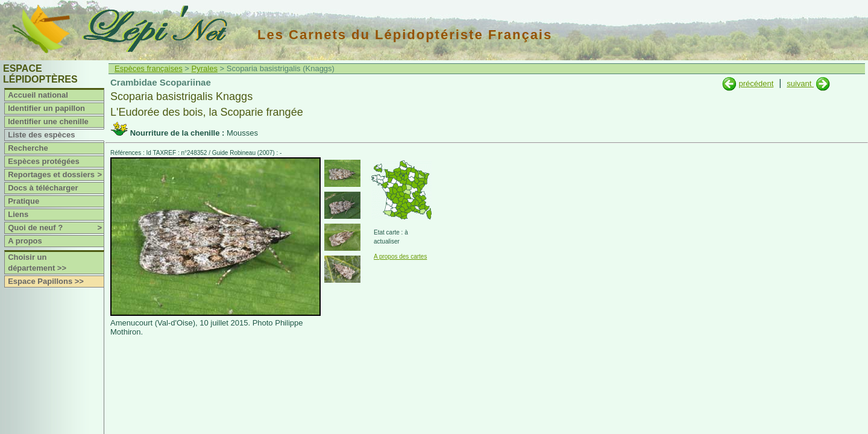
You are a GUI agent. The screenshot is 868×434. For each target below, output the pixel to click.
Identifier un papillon (46, 108)
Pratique (24, 201)
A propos (25, 241)
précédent (756, 83)
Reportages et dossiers (56, 175)
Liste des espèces (41, 135)
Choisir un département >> (37, 263)
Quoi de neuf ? (56, 228)
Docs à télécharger (43, 188)
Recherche (28, 148)
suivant (800, 83)
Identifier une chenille (48, 121)
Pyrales (205, 68)
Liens (18, 214)
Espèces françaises (149, 68)
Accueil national (38, 95)
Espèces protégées (44, 161)
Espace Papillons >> (46, 281)
